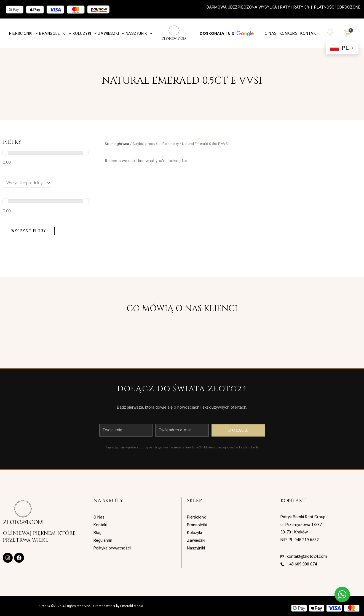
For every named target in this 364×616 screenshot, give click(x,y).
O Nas (271, 33)
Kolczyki (85, 33)
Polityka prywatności (112, 548)
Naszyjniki (196, 548)
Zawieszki (111, 33)
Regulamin (103, 540)
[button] (226, 33)
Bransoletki (55, 33)
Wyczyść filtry (29, 231)
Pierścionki (23, 33)
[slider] (5, 153)
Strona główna (117, 144)
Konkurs (289, 33)
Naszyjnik (139, 33)
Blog (97, 533)
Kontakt (309, 33)
